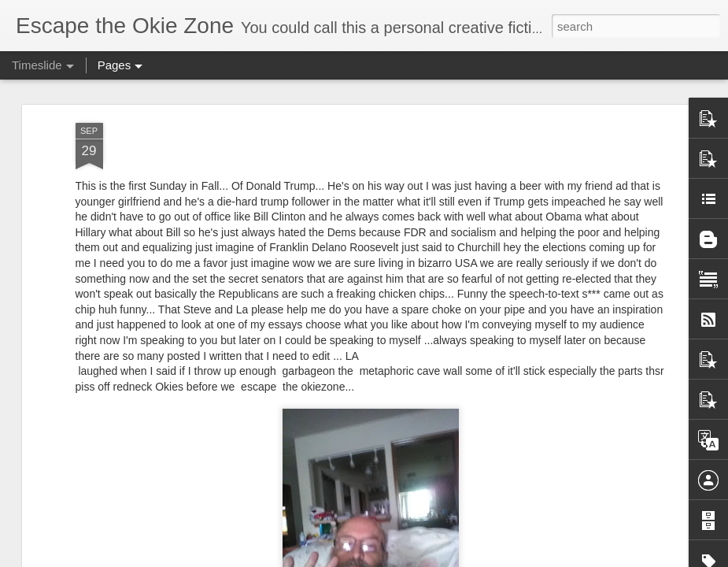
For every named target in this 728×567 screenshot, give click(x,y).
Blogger (414, 558)
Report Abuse (459, 558)
